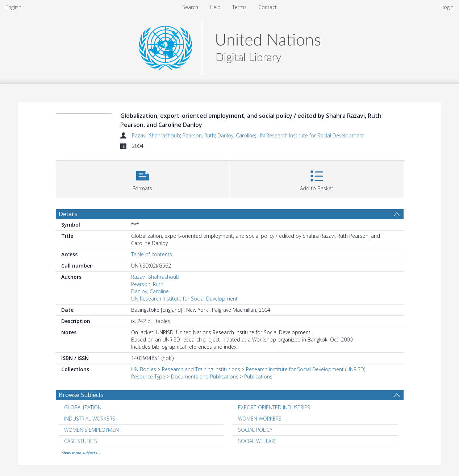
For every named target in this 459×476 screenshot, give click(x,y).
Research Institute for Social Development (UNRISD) (306, 369)
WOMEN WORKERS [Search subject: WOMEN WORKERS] (260, 419)
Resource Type (148, 376)
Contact (268, 7)
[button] (143, 179)
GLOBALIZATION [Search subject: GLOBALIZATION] (83, 407)
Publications (258, 376)
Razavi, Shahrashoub (156, 135)
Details (68, 214)
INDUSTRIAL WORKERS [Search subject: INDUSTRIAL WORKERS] (90, 419)
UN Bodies (144, 369)
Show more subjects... (81, 453)
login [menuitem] (448, 7)
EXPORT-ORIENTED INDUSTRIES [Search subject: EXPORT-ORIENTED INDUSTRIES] (274, 407)
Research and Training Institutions (201, 369)
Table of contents (152, 254)
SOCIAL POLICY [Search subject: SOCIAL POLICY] (255, 430)
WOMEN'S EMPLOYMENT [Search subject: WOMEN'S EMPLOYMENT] (93, 430)
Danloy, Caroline (236, 135)
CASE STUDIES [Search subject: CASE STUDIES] (81, 441)
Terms (239, 7)
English (13, 7)
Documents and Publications (205, 376)
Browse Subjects (81, 395)
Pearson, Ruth (199, 135)
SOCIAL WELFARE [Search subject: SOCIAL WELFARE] (258, 441)
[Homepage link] (229, 46)
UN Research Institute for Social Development (311, 135)
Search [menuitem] (190, 7)
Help (215, 7)
